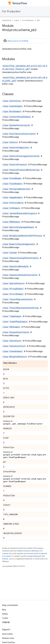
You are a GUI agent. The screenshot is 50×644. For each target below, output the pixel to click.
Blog (4, 610)
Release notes (8, 638)
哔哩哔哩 (6, 622)
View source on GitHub (16, 41)
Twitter (5, 618)
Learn (17, 20)
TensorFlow (7, 20)
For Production (11, 11)
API (38, 20)
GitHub (5, 614)
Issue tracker (8, 634)
